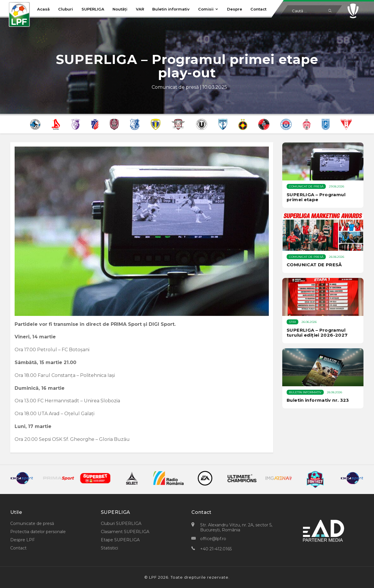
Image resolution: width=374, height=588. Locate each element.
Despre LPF (22, 540)
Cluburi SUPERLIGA (121, 523)
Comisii (208, 9)
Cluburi (66, 9)
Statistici (109, 548)
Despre (235, 9)
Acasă (43, 9)
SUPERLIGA (93, 9)
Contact (258, 9)
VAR (140, 9)
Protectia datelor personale (38, 532)
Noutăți (120, 9)
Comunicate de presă (32, 523)
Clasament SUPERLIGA (125, 532)
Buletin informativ (171, 9)
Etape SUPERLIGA (120, 540)
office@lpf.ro (213, 539)
